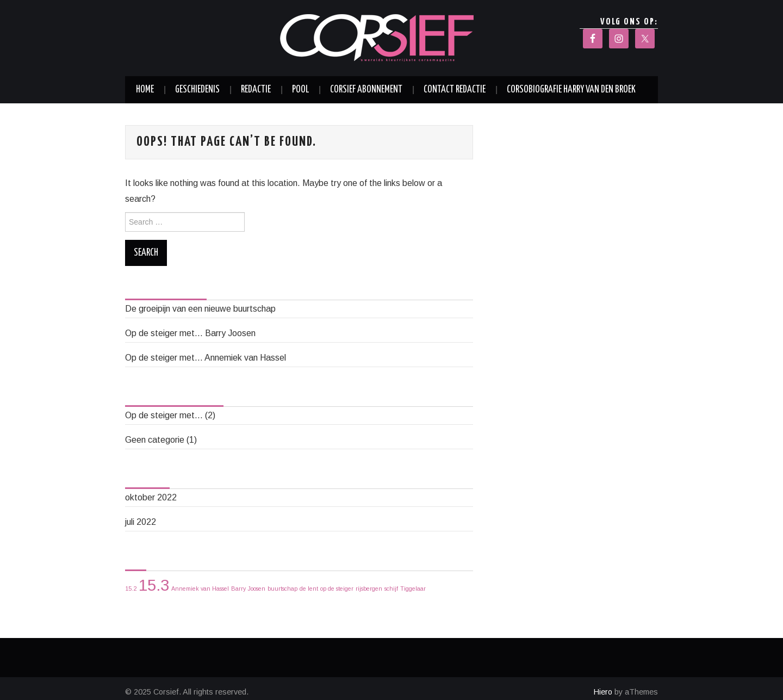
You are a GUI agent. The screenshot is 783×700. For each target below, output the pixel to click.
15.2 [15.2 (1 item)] (131, 589)
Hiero (603, 692)
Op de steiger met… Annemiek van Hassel (206, 358)
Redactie (256, 90)
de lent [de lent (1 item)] (309, 589)
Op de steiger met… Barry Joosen (190, 333)
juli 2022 (141, 522)
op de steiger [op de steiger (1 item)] (337, 589)
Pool (300, 90)
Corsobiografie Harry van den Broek (571, 90)
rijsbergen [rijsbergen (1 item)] (369, 589)
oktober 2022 (151, 497)
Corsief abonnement (366, 90)
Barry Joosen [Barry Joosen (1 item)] (248, 589)
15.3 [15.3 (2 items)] (154, 585)
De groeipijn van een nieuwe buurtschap (200, 309)
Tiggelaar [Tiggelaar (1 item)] (413, 589)
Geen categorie (155, 440)
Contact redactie (455, 90)
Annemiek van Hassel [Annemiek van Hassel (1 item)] (200, 589)
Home (145, 90)
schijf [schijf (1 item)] (391, 589)
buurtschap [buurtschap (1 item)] (282, 589)
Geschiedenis (197, 90)
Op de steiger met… (164, 415)
